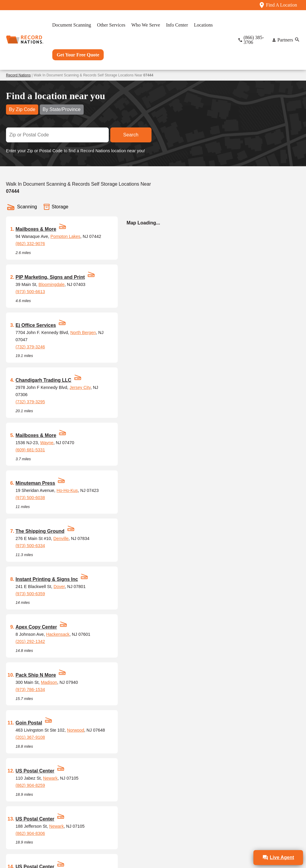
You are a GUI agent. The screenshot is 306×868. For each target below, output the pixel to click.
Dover (59, 587)
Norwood (76, 730)
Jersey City (80, 387)
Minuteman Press (35, 483)
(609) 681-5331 (30, 450)
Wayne (47, 443)
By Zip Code (22, 109)
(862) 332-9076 (30, 244)
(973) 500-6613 (30, 292)
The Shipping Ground (40, 531)
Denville (61, 538)
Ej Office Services (36, 325)
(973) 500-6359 (30, 594)
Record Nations (18, 75)
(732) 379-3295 (30, 402)
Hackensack (58, 634)
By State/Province (62, 109)
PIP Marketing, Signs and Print (50, 277)
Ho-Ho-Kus (67, 490)
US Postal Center (35, 771)
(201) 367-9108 (30, 737)
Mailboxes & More (36, 229)
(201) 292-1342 (30, 641)
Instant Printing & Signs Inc (47, 579)
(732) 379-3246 (30, 347)
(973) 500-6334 (30, 546)
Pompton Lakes (65, 236)
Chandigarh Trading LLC (43, 380)
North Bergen (83, 333)
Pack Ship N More (36, 675)
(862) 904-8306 (30, 833)
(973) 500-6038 (30, 498)
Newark (50, 778)
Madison (49, 682)
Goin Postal (29, 723)
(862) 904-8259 (30, 785)
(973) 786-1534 (30, 690)
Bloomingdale (52, 284)
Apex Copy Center (36, 627)
